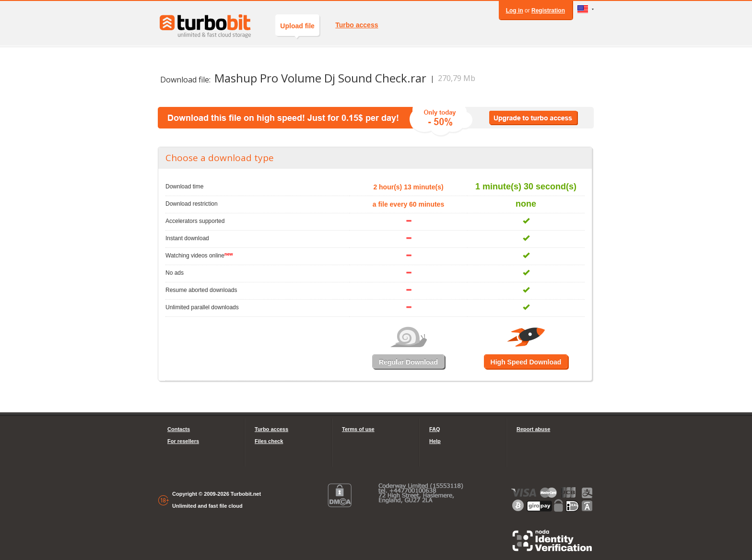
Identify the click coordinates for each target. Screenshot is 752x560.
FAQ (435, 429)
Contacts (179, 429)
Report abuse (533, 429)
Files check (269, 441)
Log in (515, 11)
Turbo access (357, 25)
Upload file (297, 29)
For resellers (183, 441)
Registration (548, 11)
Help (435, 441)
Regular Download (408, 362)
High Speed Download (526, 362)
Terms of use (358, 429)
